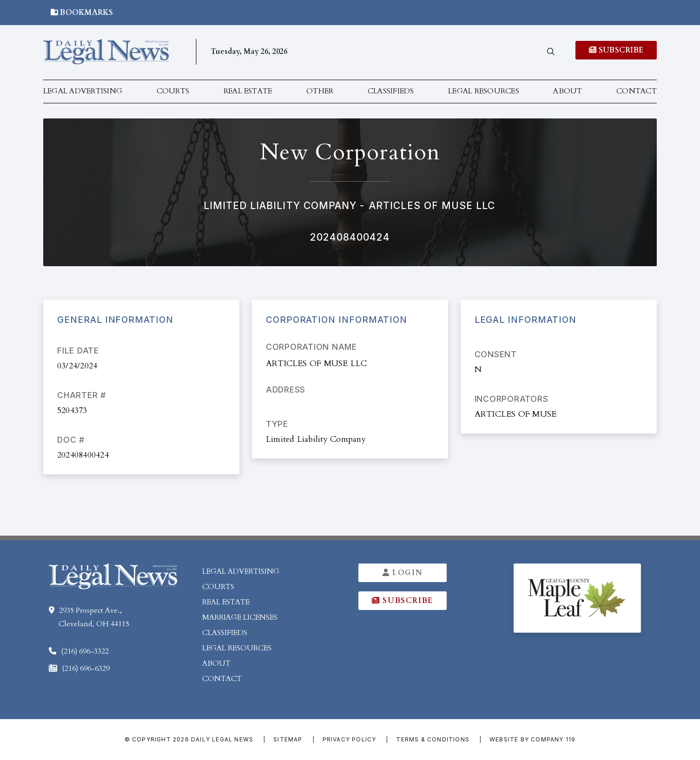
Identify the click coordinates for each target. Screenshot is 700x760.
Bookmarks (82, 13)
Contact (637, 91)
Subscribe (616, 50)
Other (320, 91)
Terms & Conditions (433, 739)
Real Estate (248, 91)
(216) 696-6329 (86, 668)
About (568, 91)
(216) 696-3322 (85, 651)
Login (403, 573)
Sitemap (288, 739)
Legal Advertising (83, 91)
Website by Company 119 (532, 739)
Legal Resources (484, 91)
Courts (173, 91)
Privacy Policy (350, 739)
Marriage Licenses (240, 617)
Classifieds (391, 91)
